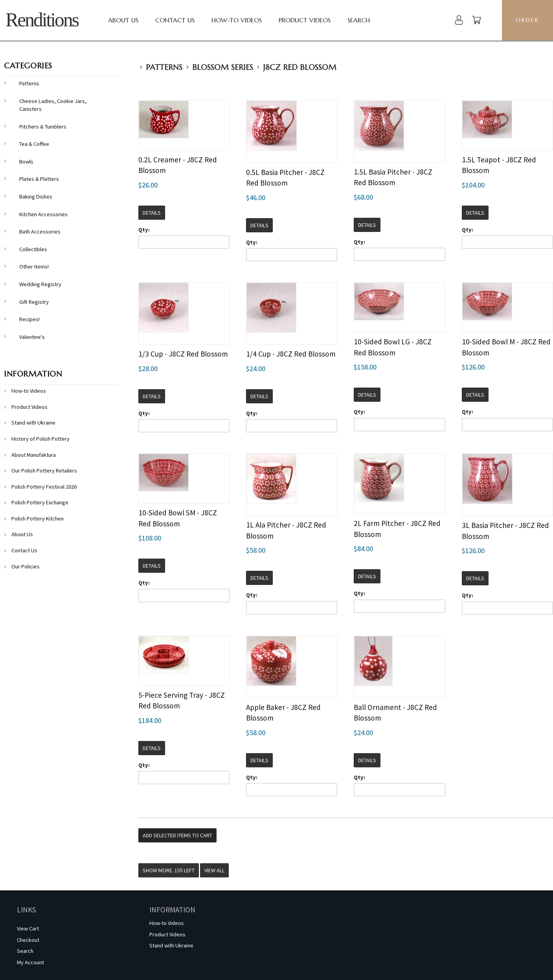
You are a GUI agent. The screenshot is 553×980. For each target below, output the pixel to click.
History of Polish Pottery (40, 439)
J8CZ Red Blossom (300, 67)
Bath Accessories (40, 232)
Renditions (42, 20)
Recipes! (29, 319)
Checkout (28, 940)
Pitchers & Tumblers (43, 127)
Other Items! (34, 267)
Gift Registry (34, 302)
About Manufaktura (34, 455)
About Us (123, 20)
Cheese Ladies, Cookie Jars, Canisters (53, 105)
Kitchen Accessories (43, 214)
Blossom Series (223, 67)
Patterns (164, 67)
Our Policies (26, 566)
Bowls (26, 162)
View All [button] (214, 870)
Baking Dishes (36, 197)
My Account (30, 962)
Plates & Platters (39, 179)
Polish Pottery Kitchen (38, 518)
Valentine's (32, 337)
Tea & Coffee (34, 144)
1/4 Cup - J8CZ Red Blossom (291, 354)
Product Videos (305, 20)
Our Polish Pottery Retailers (44, 471)
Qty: (144, 230)
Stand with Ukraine (33, 423)
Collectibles (33, 249)
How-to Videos (237, 20)
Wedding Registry (40, 284)
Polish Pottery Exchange (40, 502)
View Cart (28, 929)
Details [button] (152, 213)
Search (359, 20)
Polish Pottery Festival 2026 (44, 487)
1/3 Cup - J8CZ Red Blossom (183, 354)
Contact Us (175, 20)
